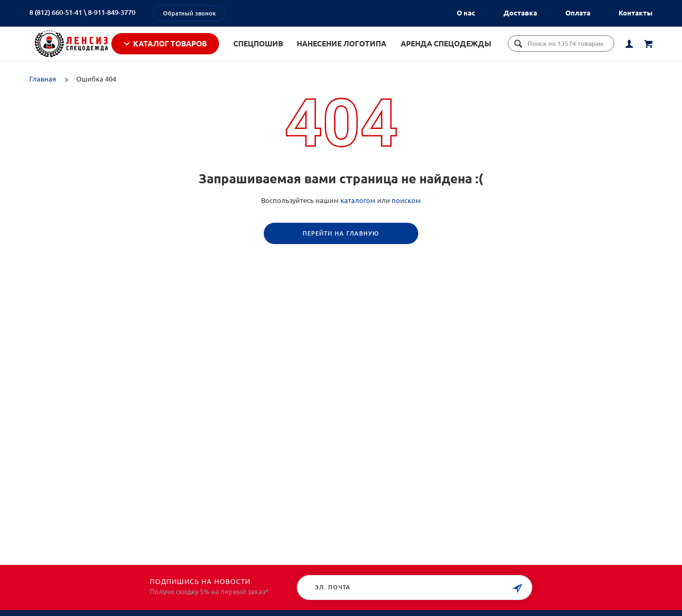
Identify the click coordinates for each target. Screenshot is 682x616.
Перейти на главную (341, 247)
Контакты (636, 13)
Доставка (520, 13)
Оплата (578, 13)
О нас (466, 13)
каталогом (358, 214)
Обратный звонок (189, 13)
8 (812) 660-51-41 (56, 12)
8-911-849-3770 (112, 12)
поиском (406, 214)
